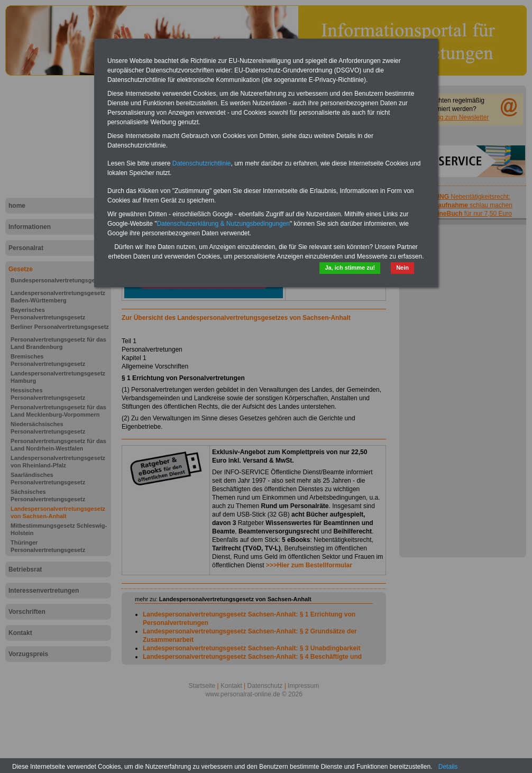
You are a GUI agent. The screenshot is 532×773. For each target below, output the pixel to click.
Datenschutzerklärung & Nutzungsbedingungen (223, 224)
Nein (402, 268)
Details (448, 767)
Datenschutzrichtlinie (202, 163)
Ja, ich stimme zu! (350, 268)
